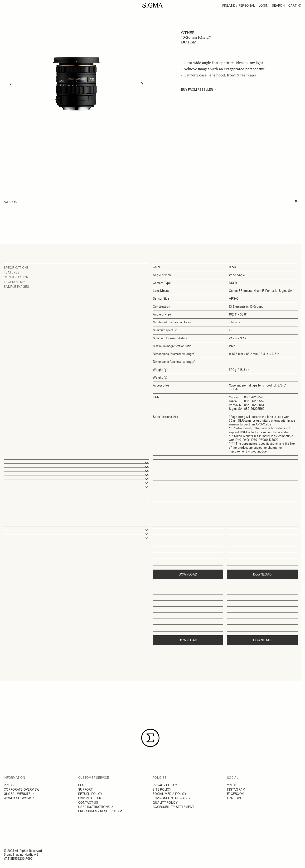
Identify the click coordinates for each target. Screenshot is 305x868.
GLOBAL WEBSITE (17, 794)
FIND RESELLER (90, 798)
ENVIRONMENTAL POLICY (172, 798)
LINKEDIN (234, 798)
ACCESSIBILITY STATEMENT (173, 807)
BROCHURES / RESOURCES (98, 811)
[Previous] (10, 84)
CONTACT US (88, 803)
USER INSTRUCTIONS (94, 807)
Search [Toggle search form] (278, 6)
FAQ (81, 785)
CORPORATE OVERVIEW (22, 790)
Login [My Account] (263, 6)
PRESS (9, 785)
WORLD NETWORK (17, 798)
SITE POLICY (162, 790)
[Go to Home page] (152, 5)
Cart (295, 6)
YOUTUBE (234, 785)
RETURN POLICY (90, 794)
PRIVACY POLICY (165, 785)
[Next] (142, 84)
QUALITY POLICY (165, 803)
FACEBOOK (235, 794)
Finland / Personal (239, 6)
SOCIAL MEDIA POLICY (169, 794)
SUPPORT (85, 790)
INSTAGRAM (236, 790)
